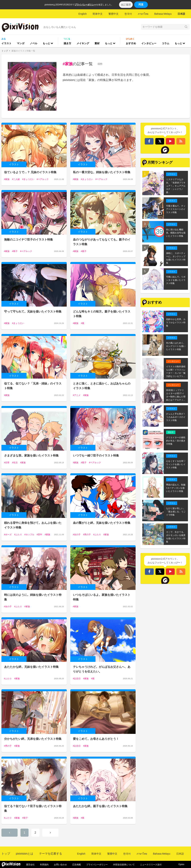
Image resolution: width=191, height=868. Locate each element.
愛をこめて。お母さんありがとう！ (96, 739)
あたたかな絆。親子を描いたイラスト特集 (100, 806)
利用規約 (44, 865)
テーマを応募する (51, 854)
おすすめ (131, 43)
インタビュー (149, 43)
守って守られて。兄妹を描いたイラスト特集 (33, 312)
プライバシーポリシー (85, 5)
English (83, 14)
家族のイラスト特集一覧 (23, 51)
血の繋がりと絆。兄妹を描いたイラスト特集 (102, 523)
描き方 (67, 43)
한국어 (128, 14)
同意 (141, 4)
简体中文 (98, 14)
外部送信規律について (124, 865)
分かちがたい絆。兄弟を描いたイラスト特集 (33, 739)
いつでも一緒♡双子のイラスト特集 (96, 455)
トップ (5, 51)
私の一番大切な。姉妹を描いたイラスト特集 (102, 172)
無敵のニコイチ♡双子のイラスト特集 (29, 240)
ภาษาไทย (143, 14)
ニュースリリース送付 (151, 865)
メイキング (83, 43)
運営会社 (30, 865)
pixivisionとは (25, 854)
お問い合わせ (60, 865)
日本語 (181, 14)
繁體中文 (114, 14)
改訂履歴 (126, 5)
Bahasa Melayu (163, 14)
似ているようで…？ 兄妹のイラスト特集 (30, 172)
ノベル (34, 43)
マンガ (21, 43)
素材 (97, 43)
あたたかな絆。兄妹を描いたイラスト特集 (31, 667)
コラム (166, 43)
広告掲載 (77, 865)
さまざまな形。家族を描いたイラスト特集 (31, 455)
